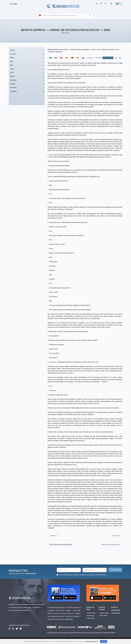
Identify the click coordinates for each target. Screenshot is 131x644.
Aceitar (104, 641)
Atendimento (116, 610)
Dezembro (14, 91)
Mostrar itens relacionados (111, 545)
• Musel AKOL (103, 616)
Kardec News (116, 613)
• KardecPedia (91, 613)
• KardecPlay (90, 616)
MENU (14, 4)
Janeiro (13, 50)
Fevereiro (13, 54)
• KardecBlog (90, 618)
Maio (12, 65)
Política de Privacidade (92, 641)
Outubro (13, 84)
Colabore (114, 607)
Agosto (13, 76)
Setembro (13, 80)
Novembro (14, 88)
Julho (12, 73)
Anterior (53, 536)
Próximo (116, 536)
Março (12, 58)
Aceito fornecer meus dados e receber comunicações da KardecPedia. (83, 575)
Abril (12, 61)
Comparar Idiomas (108, 58)
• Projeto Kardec (104, 613)
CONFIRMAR (115, 570)
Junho (12, 69)
